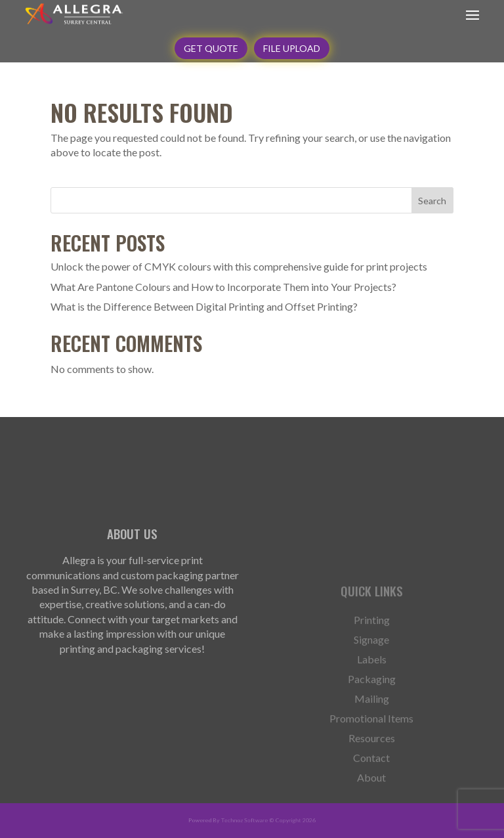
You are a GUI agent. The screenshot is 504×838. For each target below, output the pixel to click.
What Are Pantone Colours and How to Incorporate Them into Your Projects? (223, 287)
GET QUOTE (211, 48)
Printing (372, 650)
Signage (371, 669)
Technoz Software (245, 820)
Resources (372, 768)
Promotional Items (371, 748)
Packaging (372, 709)
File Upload (292, 48)
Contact (371, 787)
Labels (372, 689)
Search (432, 201)
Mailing (372, 728)
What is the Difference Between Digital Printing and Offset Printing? (204, 306)
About (371, 807)
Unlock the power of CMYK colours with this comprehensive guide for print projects (239, 266)
